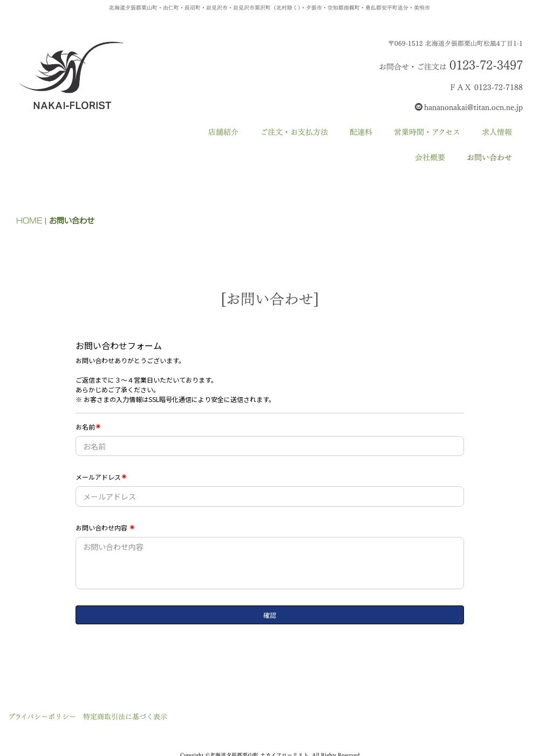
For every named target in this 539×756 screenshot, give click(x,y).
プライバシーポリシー (42, 717)
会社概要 (430, 157)
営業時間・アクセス (427, 132)
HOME (29, 220)
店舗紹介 (223, 132)
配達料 (361, 132)
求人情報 (497, 132)
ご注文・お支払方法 (294, 132)
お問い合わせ (489, 157)
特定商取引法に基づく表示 (125, 717)
